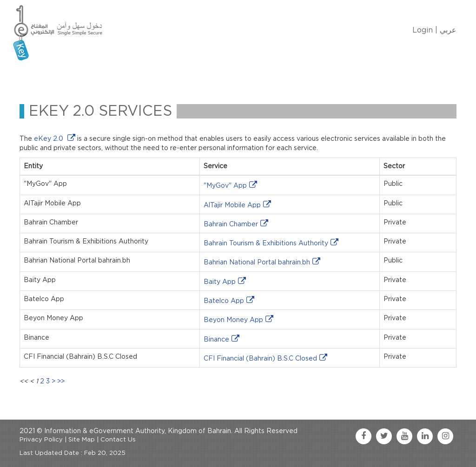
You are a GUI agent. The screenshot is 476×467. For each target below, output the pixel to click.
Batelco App (224, 301)
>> (61, 381)
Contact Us (260, 76)
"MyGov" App (225, 186)
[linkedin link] (425, 436)
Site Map (82, 440)
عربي (448, 30)
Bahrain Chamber (231, 224)
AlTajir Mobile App (232, 205)
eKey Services (202, 76)
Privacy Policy (41, 440)
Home (43, 76)
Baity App (220, 282)
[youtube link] (404, 436)
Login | (425, 30)
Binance (216, 340)
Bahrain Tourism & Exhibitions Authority (266, 243)
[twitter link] (384, 436)
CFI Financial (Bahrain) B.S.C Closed (260, 359)
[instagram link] (445, 436)
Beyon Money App (233, 320)
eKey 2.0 (50, 139)
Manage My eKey (134, 76)
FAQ (301, 76)
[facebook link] (364, 436)
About (79, 76)
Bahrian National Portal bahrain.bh (257, 263)
